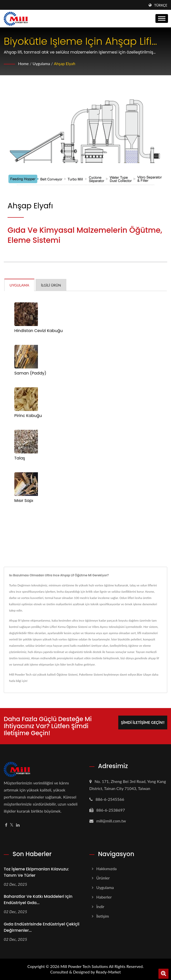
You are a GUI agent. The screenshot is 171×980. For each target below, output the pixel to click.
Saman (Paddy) (30, 373)
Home (23, 63)
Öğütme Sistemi (67, 674)
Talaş (20, 458)
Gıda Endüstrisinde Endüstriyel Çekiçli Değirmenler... (42, 927)
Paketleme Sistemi (91, 674)
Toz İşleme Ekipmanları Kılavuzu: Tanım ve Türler (36, 872)
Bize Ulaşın (144, 674)
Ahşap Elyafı (65, 63)
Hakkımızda (107, 869)
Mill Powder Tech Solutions (84, 966)
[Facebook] (6, 825)
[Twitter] (12, 825)
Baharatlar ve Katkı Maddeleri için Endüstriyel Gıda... (38, 900)
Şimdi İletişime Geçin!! (143, 722)
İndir (100, 906)
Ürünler (103, 878)
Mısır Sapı (24, 501)
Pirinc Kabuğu (28, 416)
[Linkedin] (18, 825)
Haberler (104, 897)
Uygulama (41, 63)
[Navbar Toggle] (162, 18)
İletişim (103, 916)
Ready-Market (108, 972)
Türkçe (161, 5)
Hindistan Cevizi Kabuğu (39, 331)
